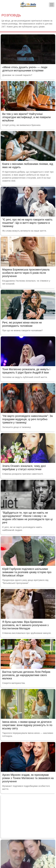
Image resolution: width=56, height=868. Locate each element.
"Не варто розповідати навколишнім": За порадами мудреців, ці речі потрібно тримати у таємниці (27, 419)
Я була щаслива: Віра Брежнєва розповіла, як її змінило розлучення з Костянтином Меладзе (25, 625)
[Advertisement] (28, 816)
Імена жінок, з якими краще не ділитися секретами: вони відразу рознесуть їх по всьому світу (27, 725)
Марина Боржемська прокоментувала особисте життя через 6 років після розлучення (26, 273)
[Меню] (52, 5)
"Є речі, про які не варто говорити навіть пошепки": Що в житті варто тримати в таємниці (27, 223)
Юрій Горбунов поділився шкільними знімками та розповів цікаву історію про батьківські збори (27, 572)
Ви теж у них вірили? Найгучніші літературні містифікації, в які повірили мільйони (26, 117)
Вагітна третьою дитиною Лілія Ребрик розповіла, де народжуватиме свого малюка (26, 675)
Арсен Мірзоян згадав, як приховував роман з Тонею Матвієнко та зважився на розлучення (28, 778)
